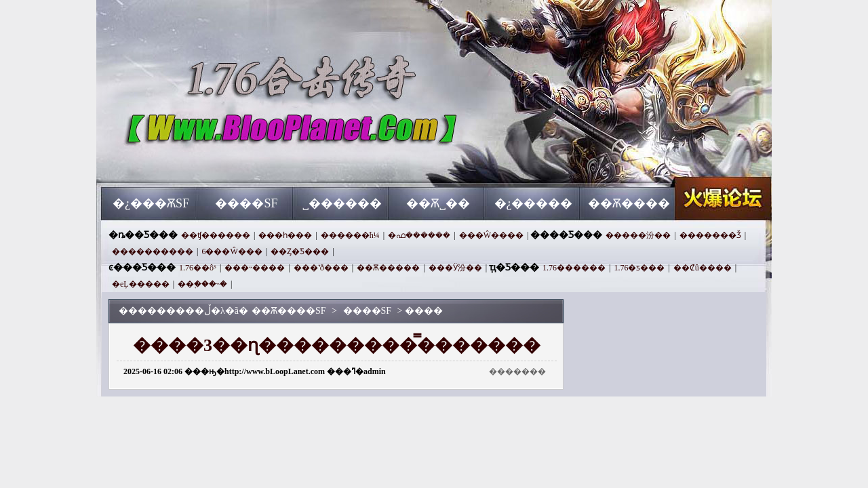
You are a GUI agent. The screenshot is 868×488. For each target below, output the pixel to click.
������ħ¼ (350, 235)
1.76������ (574, 268)
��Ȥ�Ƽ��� (300, 251)
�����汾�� (638, 235)
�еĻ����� (141, 284)
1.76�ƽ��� (639, 268)
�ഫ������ (419, 235)
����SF (246, 203)
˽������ (342, 203)
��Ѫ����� (388, 268)
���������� (153, 251)
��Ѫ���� (629, 203)
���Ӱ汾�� (455, 268)
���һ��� (285, 235)
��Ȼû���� (703, 268)
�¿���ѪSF (151, 203)
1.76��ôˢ (198, 268)
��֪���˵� (202, 284)
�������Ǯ (710, 235)
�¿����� (534, 203)
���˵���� (255, 268)
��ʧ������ (216, 235)
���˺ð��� (321, 268)
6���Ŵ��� (232, 251)
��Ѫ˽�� (438, 203)
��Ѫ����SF (231, 163)
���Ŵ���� (491, 235)
